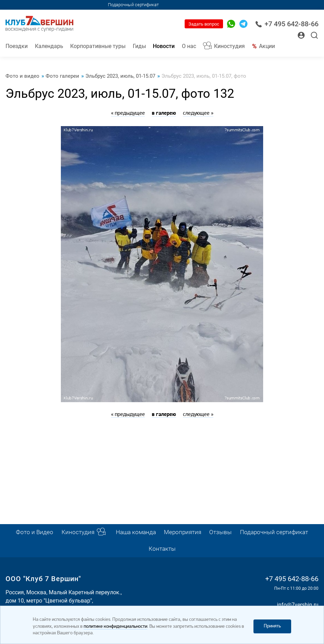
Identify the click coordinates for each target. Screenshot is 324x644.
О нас (189, 46)
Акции (267, 46)
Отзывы (220, 532)
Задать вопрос (204, 24)
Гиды (139, 46)
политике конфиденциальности (115, 627)
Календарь (49, 46)
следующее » (198, 113)
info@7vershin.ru (298, 605)
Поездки (17, 46)
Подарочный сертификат (133, 5)
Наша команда (136, 532)
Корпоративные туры (98, 46)
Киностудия (229, 46)
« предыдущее (128, 113)
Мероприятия (183, 532)
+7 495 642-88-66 (287, 24)
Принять (272, 626)
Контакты (162, 549)
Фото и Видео (35, 532)
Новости (164, 46)
